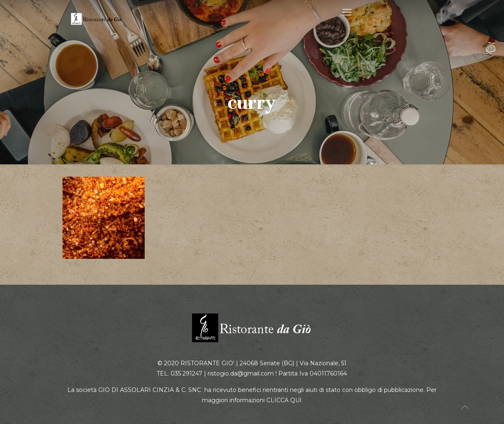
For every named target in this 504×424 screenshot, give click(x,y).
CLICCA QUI (284, 400)
